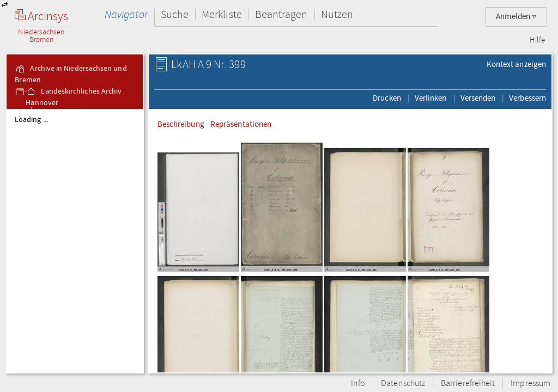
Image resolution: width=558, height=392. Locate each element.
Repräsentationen (241, 124)
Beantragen (281, 14)
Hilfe (537, 40)
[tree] (75, 241)
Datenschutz (403, 384)
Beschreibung (181, 124)
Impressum (530, 384)
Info (358, 384)
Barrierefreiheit (468, 384)
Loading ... (31, 120)
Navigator (126, 14)
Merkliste (222, 14)
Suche (175, 14)
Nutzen (337, 14)
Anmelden (516, 17)
